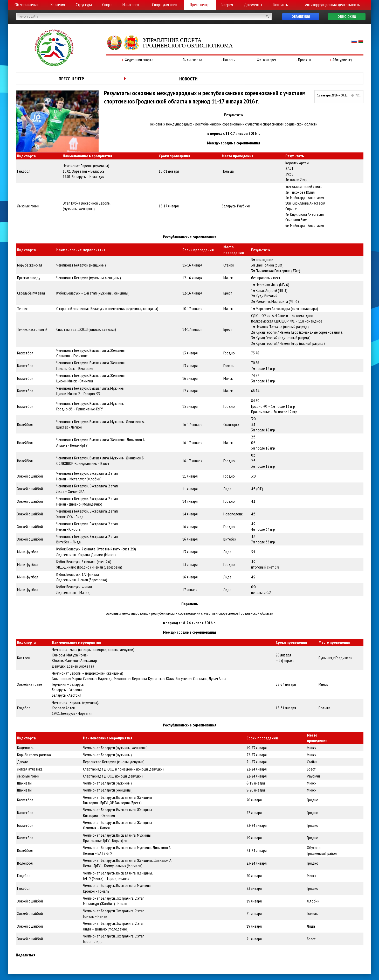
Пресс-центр (200, 5)
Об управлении (26, 5)
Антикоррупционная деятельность (333, 5)
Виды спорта (192, 60)
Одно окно (347, 17)
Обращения (301, 17)
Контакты (281, 5)
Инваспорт (131, 5)
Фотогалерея (267, 60)
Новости (229, 60)
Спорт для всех (164, 5)
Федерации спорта (139, 60)
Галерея (227, 5)
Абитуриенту (342, 60)
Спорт (107, 5)
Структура (84, 5)
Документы (253, 5)
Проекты (305, 60)
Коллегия (58, 5)
